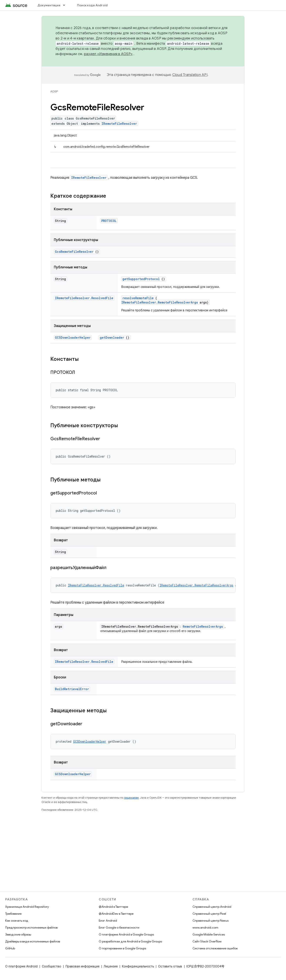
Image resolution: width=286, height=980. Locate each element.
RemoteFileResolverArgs (203, 626)
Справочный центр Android (212, 907)
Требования (13, 914)
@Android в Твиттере (113, 907)
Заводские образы (18, 934)
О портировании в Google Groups (122, 948)
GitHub (10, 948)
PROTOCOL (109, 221)
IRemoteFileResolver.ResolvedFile (84, 298)
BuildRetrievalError (72, 689)
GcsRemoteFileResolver (74, 252)
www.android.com (205, 927)
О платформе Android (21, 966)
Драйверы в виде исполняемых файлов (33, 941)
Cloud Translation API (190, 75)
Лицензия (111, 966)
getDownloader (112, 337)
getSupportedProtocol (141, 279)
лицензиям (131, 798)
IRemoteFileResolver (119, 124)
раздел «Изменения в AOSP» (108, 54)
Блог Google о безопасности (119, 927)
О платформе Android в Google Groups (126, 934)
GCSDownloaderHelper (73, 337)
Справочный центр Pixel (209, 914)
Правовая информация (82, 966)
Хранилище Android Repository (27, 907)
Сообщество (52, 966)
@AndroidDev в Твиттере (116, 914)
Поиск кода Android (92, 5)
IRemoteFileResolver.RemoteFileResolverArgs (160, 302)
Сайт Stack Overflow (207, 941)
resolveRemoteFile (138, 298)
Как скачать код (17, 921)
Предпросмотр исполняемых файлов (31, 927)
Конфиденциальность (138, 966)
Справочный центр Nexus (210, 921)
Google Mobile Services (209, 934)
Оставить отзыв (170, 966)
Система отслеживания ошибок (215, 948)
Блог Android (108, 921)
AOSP (54, 91)
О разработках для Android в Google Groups (130, 941)
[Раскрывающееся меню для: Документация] (66, 5)
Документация (49, 5)
